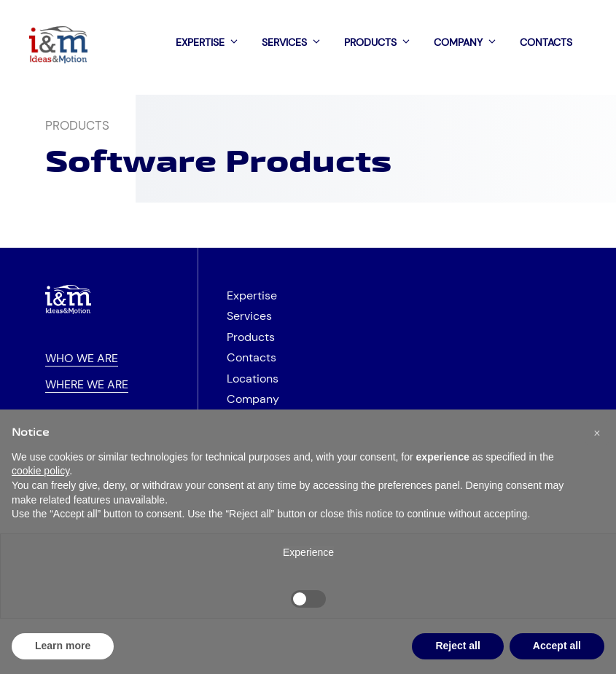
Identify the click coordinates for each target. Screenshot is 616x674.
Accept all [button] (557, 646)
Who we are (82, 358)
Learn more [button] (63, 646)
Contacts (546, 42)
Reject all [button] (457, 646)
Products (382, 42)
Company (469, 42)
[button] (597, 433)
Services (296, 42)
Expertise (211, 42)
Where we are (87, 385)
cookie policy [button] (40, 471)
